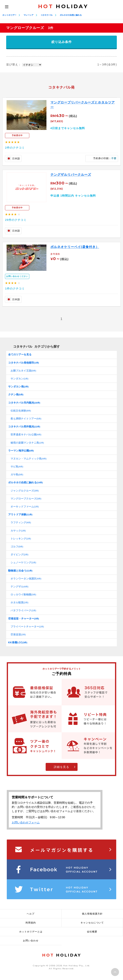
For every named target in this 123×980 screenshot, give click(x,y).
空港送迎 (18, 634)
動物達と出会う (20, 571)
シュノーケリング (23, 562)
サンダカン (19, 379)
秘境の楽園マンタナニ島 (27, 443)
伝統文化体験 (21, 411)
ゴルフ (17, 547)
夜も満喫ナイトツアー (26, 419)
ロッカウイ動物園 (23, 594)
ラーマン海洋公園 (21, 451)
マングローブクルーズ (26, 499)
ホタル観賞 (19, 602)
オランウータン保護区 (26, 579)
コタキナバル (47, 15)
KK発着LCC (18, 642)
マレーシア (29, 15)
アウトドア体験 (20, 514)
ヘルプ (31, 914)
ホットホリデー (9, 15)
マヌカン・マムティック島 (29, 459)
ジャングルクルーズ (25, 491)
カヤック (18, 531)
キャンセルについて (92, 923)
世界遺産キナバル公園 (26, 434)
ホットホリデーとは (31, 932)
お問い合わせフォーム (26, 822)
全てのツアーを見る (20, 354)
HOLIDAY (63, 6)
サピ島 (17, 467)
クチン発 (16, 394)
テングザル (19, 587)
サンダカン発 (18, 387)
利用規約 (31, 923)
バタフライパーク (23, 610)
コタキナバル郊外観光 (24, 427)
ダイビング (19, 554)
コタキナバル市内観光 (24, 403)
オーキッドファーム (25, 507)
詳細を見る (62, 767)
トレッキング (21, 539)
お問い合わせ (31, 941)
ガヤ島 (17, 474)
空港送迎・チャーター (24, 619)
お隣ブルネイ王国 (23, 371)
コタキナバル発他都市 (24, 363)
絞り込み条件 (62, 42)
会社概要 (92, 932)
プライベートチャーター (27, 627)
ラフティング (21, 522)
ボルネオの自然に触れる (71, 15)
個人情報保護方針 (92, 914)
